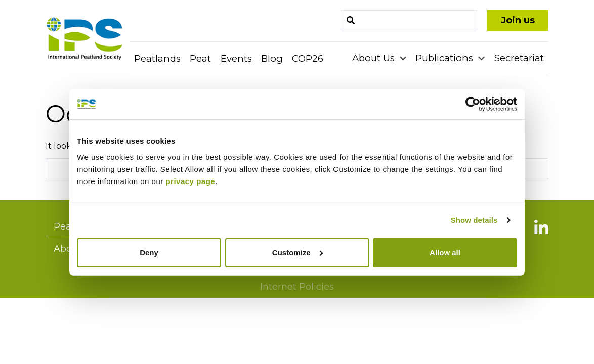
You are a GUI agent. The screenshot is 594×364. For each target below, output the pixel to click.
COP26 (308, 58)
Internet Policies (297, 287)
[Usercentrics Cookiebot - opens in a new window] (473, 104)
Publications (445, 58)
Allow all (445, 252)
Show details (474, 220)
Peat (200, 58)
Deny (149, 252)
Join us (518, 20)
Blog (272, 58)
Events (236, 58)
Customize (298, 252)
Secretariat (519, 58)
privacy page (190, 181)
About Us (375, 58)
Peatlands (157, 58)
